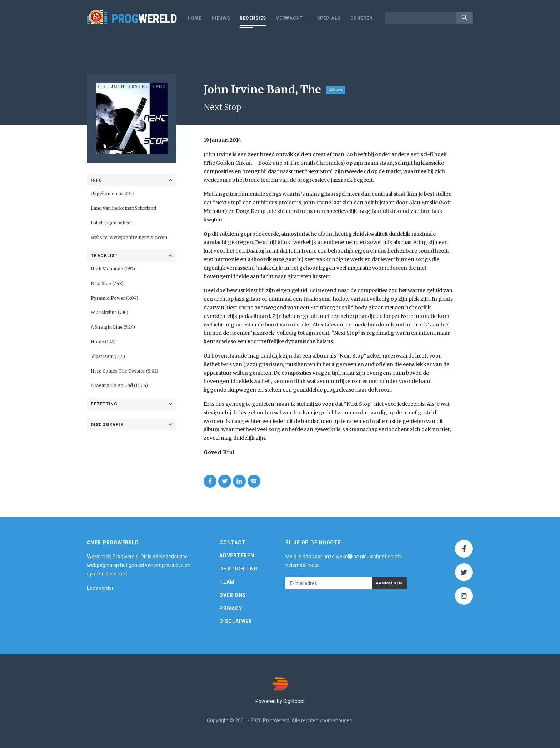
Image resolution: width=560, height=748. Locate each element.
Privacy (231, 608)
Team (227, 582)
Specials (329, 18)
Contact (232, 543)
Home (194, 18)
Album (336, 90)
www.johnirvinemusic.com (138, 237)
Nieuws (221, 18)
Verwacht (289, 18)
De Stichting (238, 569)
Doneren (361, 18)
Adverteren (237, 555)
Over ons (232, 595)
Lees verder (100, 588)
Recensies (253, 18)
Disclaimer (236, 621)
